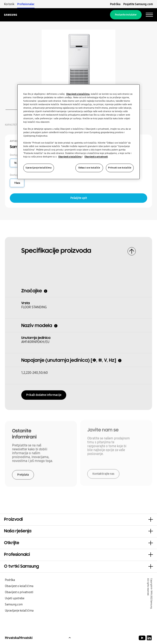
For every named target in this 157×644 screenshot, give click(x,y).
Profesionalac (26, 4)
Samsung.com (14, 604)
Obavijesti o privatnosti (96, 157)
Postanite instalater (126, 15)
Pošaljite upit (79, 198)
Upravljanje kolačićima (19, 611)
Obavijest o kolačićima (19, 586)
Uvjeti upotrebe (15, 598)
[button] (78, 520)
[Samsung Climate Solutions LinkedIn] (149, 638)
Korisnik (9, 4)
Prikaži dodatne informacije (44, 394)
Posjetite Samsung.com (138, 4)
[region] (78, 132)
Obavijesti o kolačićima (78, 94)
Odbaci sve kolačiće (89, 168)
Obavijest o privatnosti (19, 592)
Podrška (115, 4)
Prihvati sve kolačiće (120, 168)
